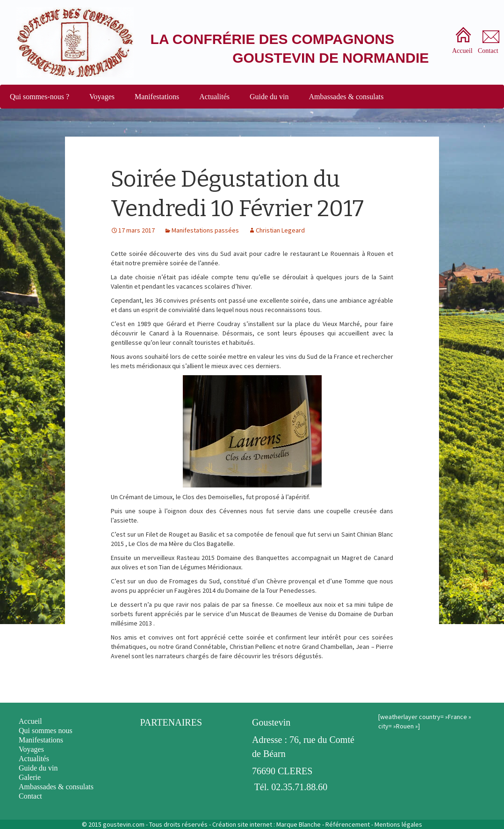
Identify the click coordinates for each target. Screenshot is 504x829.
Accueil (30, 721)
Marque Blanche (299, 824)
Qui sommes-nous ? (40, 97)
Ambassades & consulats (346, 97)
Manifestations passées (205, 230)
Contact (30, 796)
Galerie (30, 777)
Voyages (102, 97)
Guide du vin (269, 97)
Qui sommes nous (46, 731)
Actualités (214, 97)
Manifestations (157, 97)
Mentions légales (398, 824)
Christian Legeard (280, 230)
